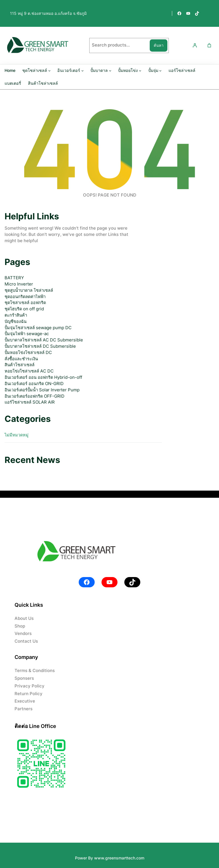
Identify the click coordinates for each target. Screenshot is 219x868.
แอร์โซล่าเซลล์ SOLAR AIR (30, 402)
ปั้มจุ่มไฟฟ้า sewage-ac (27, 334)
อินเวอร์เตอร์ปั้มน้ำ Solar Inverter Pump (42, 390)
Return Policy (29, 694)
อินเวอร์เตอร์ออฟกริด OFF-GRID (35, 396)
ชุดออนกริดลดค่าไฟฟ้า (25, 297)
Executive (25, 701)
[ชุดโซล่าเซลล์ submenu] (49, 70)
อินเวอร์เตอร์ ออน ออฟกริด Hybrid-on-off (43, 377)
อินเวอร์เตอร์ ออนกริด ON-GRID (34, 384)
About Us (24, 618)
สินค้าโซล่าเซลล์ (20, 365)
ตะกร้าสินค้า (16, 315)
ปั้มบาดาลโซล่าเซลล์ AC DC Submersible (44, 340)
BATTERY (14, 278)
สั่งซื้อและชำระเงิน (21, 359)
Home (10, 70)
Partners (24, 709)
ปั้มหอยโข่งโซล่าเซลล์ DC (28, 353)
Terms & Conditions (35, 671)
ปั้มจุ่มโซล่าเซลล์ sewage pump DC (38, 328)
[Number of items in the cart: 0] (209, 45)
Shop (20, 626)
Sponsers (24, 678)
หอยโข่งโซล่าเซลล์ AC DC (29, 371)
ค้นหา (159, 45)
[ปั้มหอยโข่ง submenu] (140, 70)
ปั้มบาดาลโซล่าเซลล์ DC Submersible (40, 346)
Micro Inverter (19, 284)
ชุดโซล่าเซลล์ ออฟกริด (25, 303)
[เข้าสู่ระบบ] (194, 45)
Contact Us (26, 641)
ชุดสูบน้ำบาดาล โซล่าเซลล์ (29, 290)
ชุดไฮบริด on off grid (24, 309)
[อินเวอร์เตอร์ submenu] (83, 70)
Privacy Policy (30, 686)
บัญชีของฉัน (16, 321)
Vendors (23, 634)
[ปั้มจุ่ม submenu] (160, 70)
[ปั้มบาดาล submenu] (110, 70)
